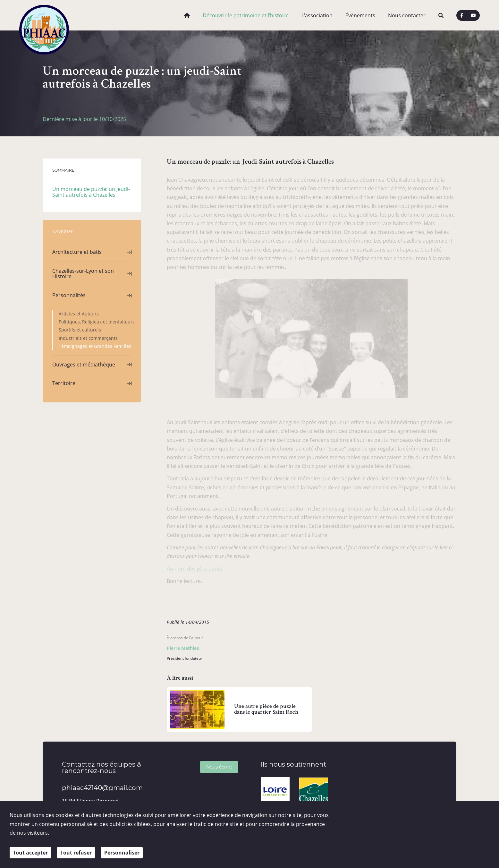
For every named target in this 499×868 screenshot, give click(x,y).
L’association (317, 15)
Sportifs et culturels (80, 330)
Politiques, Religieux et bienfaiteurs (97, 322)
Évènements (360, 15)
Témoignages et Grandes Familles (95, 346)
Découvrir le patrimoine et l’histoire (246, 15)
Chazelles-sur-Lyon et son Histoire (83, 274)
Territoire (64, 383)
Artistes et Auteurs (79, 314)
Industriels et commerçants (88, 338)
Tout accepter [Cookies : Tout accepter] (30, 853)
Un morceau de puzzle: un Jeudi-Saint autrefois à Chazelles (91, 192)
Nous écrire (219, 767)
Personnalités (69, 295)
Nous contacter (407, 15)
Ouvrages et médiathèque (84, 365)
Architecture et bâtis (77, 252)
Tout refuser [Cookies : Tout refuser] (76, 853)
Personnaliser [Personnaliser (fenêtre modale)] (122, 853)
